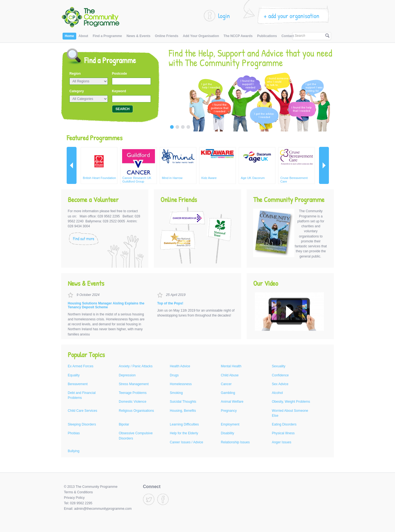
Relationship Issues (235, 442)
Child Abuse (230, 375)
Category (77, 91)
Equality (74, 375)
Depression (127, 375)
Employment (230, 424)
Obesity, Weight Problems (291, 402)
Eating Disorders (284, 424)
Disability (228, 433)
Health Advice (180, 366)
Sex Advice (280, 384)
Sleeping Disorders (82, 424)
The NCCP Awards (238, 36)
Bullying (74, 451)
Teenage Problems (133, 393)
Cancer (226, 384)
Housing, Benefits (183, 411)
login (224, 16)
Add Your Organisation (201, 36)
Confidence (280, 375)
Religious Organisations (136, 411)
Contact (288, 36)
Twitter (149, 499)
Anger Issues (282, 442)
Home (69, 36)
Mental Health (231, 366)
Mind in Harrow (172, 178)
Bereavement (78, 384)
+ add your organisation (291, 16)
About (83, 36)
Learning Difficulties (184, 424)
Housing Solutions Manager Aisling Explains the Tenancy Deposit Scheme (106, 305)
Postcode (119, 74)
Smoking (176, 393)
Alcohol (277, 393)
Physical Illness (283, 433)
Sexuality (279, 366)
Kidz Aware (209, 178)
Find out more (84, 239)
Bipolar (124, 424)
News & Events (138, 36)
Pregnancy (229, 411)
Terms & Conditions (78, 492)
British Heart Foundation (99, 178)
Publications (267, 36)
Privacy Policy (74, 498)
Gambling (228, 393)
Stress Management (134, 384)
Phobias (74, 433)
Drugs (174, 375)
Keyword (119, 91)
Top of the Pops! (170, 303)
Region (75, 74)
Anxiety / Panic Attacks (136, 366)
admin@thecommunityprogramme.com (103, 509)
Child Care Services (82, 411)
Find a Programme (107, 36)
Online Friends (167, 36)
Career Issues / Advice (187, 442)
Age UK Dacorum (253, 178)
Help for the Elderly (184, 433)
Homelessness (181, 384)
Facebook (163, 499)
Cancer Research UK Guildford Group (137, 180)
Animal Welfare (232, 402)
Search (300, 36)
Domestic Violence (132, 402)
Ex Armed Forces (81, 366)
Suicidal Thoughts (183, 402)
